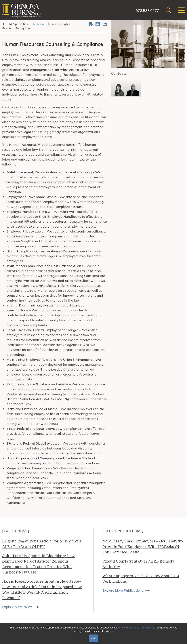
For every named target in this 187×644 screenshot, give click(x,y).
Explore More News (17, 607)
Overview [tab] (38, 24)
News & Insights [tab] (59, 24)
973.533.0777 (147, 11)
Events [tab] (7, 28)
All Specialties (18, 24)
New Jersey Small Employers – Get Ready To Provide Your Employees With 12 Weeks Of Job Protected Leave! (143, 547)
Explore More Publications (123, 590)
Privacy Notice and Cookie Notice (137, 628)
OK (93, 638)
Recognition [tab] (23, 28)
